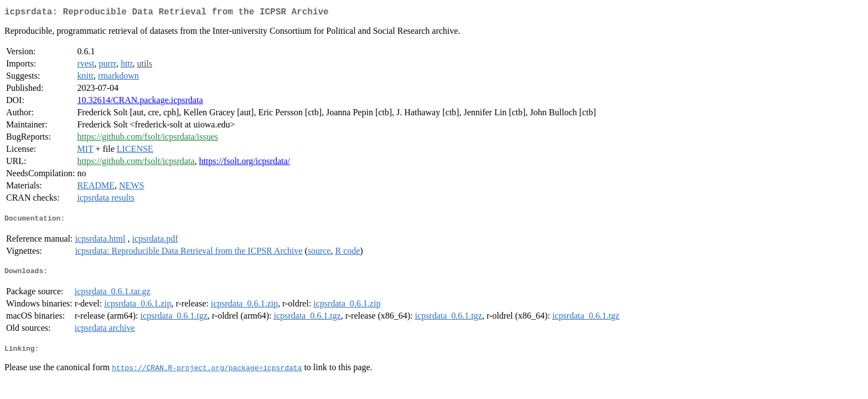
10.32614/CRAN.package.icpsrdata (140, 102)
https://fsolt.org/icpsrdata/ (244, 163)
